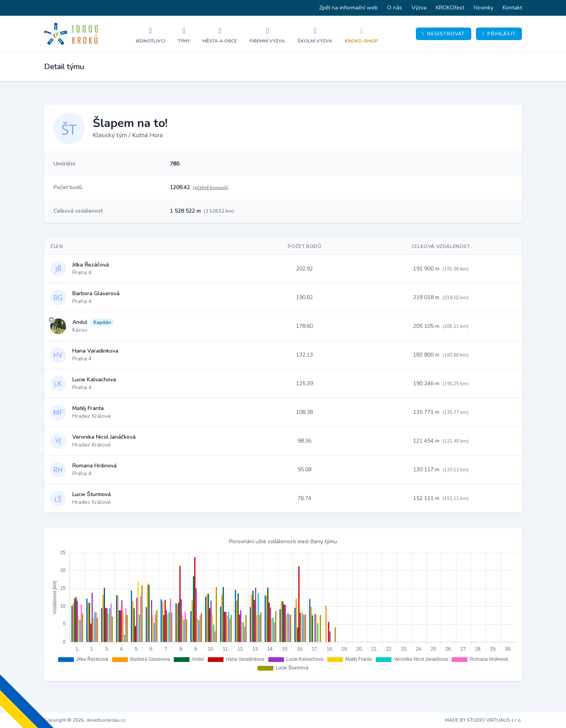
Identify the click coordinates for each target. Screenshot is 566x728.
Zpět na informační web (348, 8)
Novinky (483, 8)
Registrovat (444, 34)
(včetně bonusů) (211, 188)
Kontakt (512, 8)
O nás (395, 8)
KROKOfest (450, 8)
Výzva (419, 8)
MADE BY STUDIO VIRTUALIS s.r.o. (483, 720)
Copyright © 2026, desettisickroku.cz (85, 720)
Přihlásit (499, 34)
